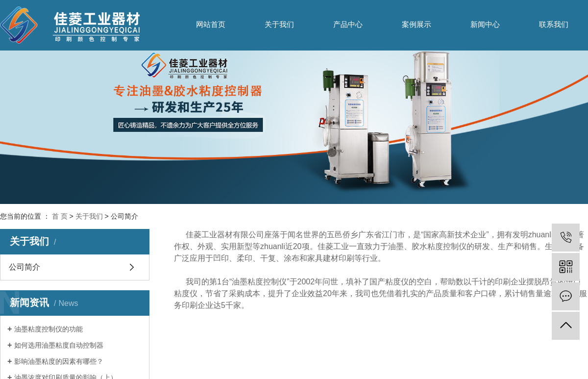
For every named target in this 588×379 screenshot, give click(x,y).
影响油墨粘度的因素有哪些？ (59, 361)
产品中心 (348, 24)
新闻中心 (485, 24)
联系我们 (554, 24)
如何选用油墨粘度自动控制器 (59, 345)
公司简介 (24, 267)
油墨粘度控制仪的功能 (49, 329)
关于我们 (279, 24)
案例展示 (416, 24)
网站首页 (211, 24)
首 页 (60, 216)
